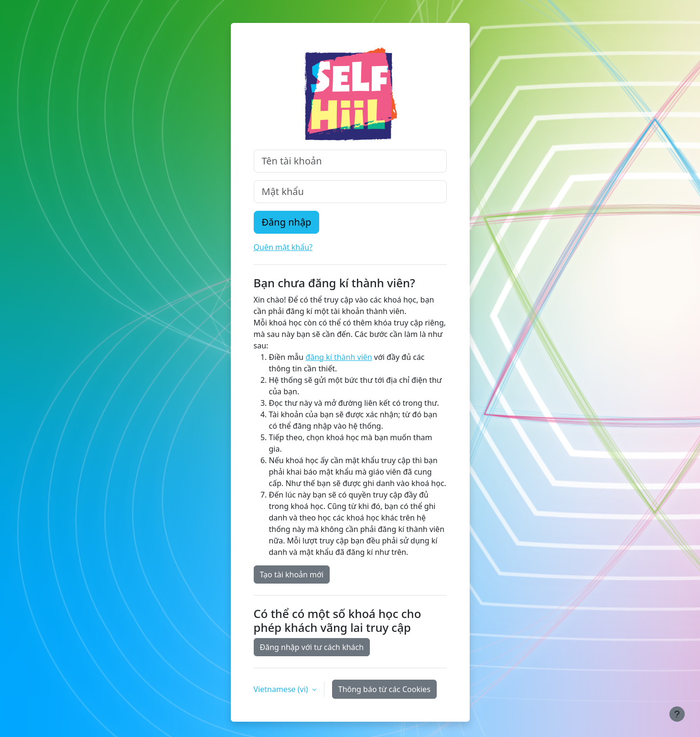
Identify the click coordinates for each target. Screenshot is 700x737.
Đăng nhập (287, 222)
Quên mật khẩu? (283, 247)
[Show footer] (677, 714)
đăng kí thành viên (339, 357)
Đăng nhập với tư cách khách (312, 647)
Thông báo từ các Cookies (384, 689)
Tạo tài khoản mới (292, 574)
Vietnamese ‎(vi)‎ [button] (282, 689)
